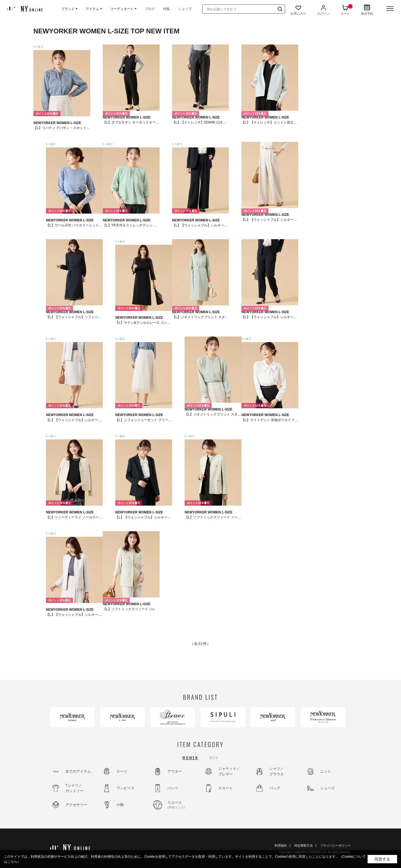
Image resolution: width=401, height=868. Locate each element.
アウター (175, 771)
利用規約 (281, 845)
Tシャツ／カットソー (74, 788)
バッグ (275, 788)
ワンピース (125, 788)
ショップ (185, 9)
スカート (226, 788)
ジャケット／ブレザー (229, 771)
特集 (167, 9)
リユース (182, 805)
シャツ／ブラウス (277, 771)
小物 (120, 805)
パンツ (173, 788)
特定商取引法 (304, 845)
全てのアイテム (78, 771)
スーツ (122, 771)
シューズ (327, 788)
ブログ (150, 9)
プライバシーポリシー (336, 845)
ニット (326, 771)
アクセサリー (76, 805)
